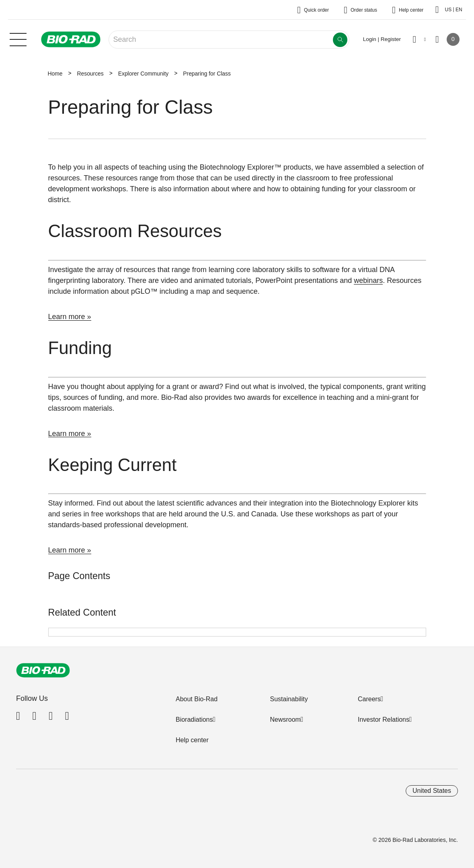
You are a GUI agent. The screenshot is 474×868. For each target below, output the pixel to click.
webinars (368, 280)
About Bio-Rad (197, 699)
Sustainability (289, 699)
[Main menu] (18, 39)
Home (55, 74)
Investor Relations (384, 720)
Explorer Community (144, 74)
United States (432, 791)
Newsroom (285, 720)
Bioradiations (194, 720)
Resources (90, 74)
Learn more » (70, 317)
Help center (192, 740)
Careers (369, 699)
